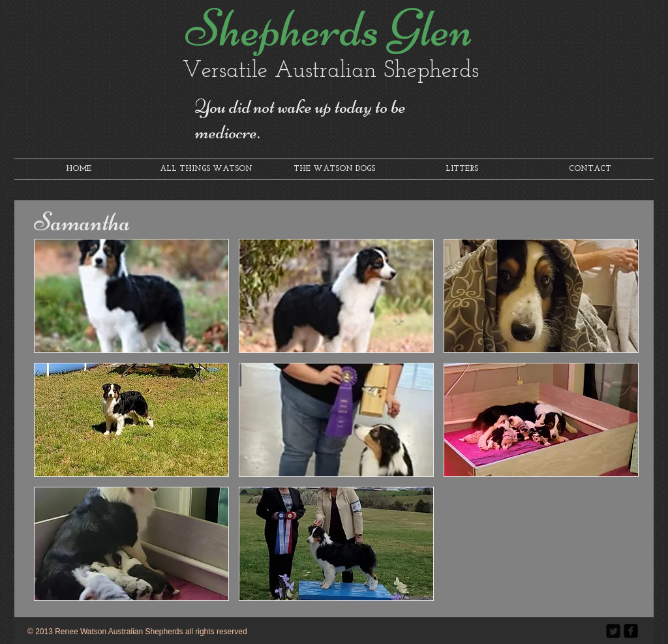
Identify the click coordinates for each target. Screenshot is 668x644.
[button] (131, 296)
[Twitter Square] (613, 631)
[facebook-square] (631, 631)
